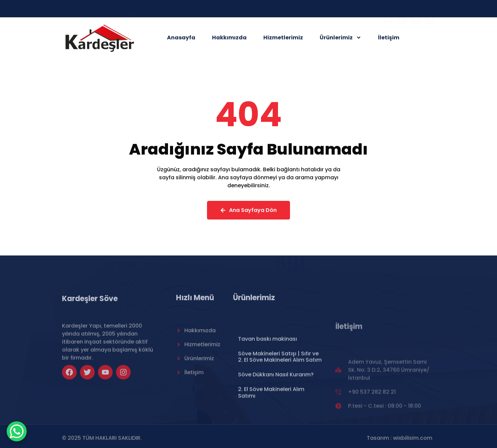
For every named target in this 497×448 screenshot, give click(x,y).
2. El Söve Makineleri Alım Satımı (271, 420)
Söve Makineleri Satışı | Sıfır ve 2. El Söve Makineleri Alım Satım (280, 384)
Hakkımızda (229, 39)
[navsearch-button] (425, 38)
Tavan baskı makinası (267, 366)
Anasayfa (181, 39)
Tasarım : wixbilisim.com (399, 440)
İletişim (389, 39)
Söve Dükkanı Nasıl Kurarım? (276, 402)
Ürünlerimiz (340, 39)
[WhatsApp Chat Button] (17, 431)
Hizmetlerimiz (283, 39)
